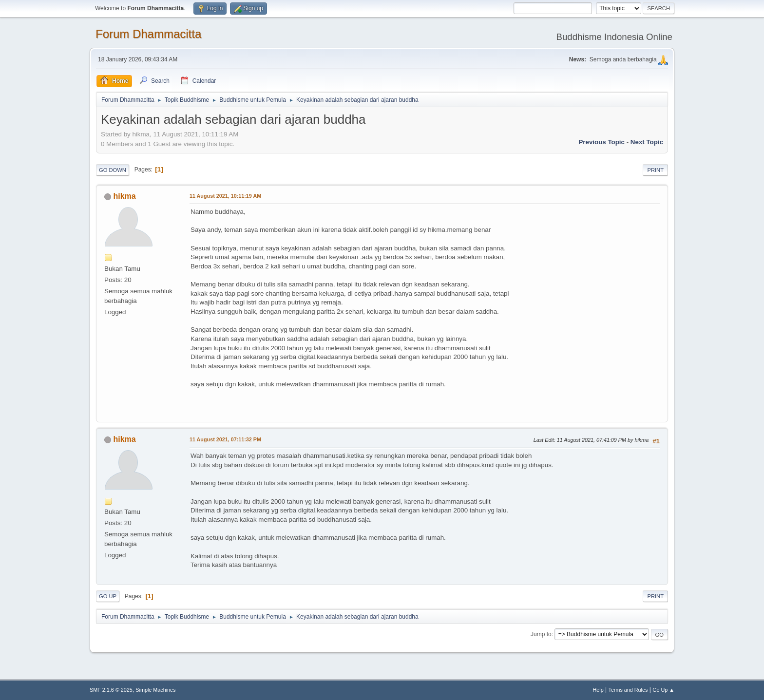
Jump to (541, 634)
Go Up (108, 596)
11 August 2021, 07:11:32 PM (225, 439)
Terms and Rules (628, 690)
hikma (124, 196)
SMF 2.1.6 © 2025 (111, 690)
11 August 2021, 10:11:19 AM (225, 196)
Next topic (647, 142)
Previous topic (602, 142)
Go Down (113, 170)
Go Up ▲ (663, 690)
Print (655, 170)
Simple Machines (155, 690)
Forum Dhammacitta (148, 34)
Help (598, 690)
